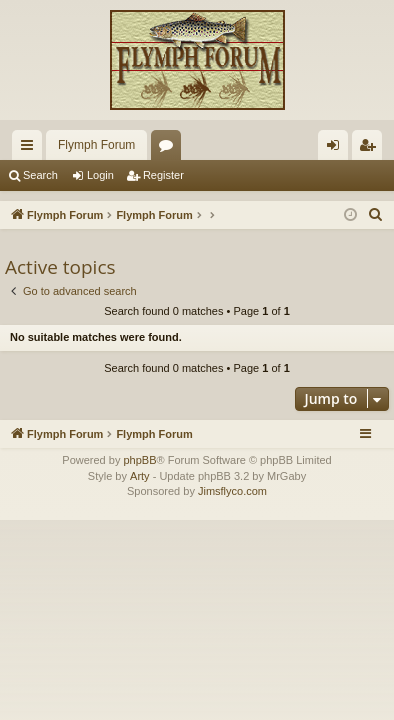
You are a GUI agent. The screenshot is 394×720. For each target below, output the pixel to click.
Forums (170, 149)
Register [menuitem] (371, 149)
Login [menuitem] (337, 149)
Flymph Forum (96, 145)
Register (163, 175)
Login (100, 175)
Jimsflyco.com (232, 491)
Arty (140, 476)
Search (40, 175)
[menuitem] (376, 215)
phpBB (139, 460)
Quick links (31, 149)
